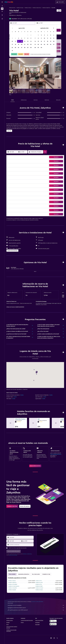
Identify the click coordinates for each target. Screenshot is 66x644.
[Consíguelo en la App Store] (53, 624)
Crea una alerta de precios (56, 454)
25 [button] (15, 48)
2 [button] (31, 35)
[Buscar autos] (2, 11)
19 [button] (19, 44)
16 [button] (31, 41)
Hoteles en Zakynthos (46, 8)
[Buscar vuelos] (2, 6)
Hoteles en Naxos (39, 590)
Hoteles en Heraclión (13, 588)
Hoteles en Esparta (12, 590)
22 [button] (28, 44)
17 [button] (12, 44)
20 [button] (22, 44)
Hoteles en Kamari (39, 588)
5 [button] (19, 38)
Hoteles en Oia (39, 584)
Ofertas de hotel (12, 8)
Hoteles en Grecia (28, 8)
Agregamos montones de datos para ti (36, 608)
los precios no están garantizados (37, 602)
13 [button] (22, 41)
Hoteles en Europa (20, 8)
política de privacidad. (13, 555)
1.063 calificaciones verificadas (25, 19)
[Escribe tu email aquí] (21, 545)
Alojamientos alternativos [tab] (24, 574)
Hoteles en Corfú (39, 583)
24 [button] (12, 48)
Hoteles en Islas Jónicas (37, 8)
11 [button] (15, 41)
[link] (35, 466)
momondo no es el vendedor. (36, 605)
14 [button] (25, 41)
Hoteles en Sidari (39, 586)
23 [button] (31, 44)
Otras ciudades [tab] (12, 574)
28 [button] (25, 48)
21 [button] (25, 44)
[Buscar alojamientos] (2, 9)
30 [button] (31, 48)
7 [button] (25, 38)
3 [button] (12, 38)
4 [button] (15, 38)
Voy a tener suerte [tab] (36, 574)
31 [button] (12, 51)
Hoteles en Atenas (12, 581)
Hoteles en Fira (39, 581)
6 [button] (22, 38)
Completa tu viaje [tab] (46, 574)
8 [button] (28, 38)
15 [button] (28, 41)
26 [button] (18, 48)
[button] (2, 2)
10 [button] (12, 41)
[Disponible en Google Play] (53, 621)
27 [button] (22, 48)
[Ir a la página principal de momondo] (9, 2)
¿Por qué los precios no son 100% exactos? (36, 610)
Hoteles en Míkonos (12, 583)
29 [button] (28, 48)
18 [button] (15, 44)
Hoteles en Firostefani (13, 584)
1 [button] (28, 35)
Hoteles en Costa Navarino (14, 586)
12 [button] (19, 41)
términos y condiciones (27, 554)
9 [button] (31, 38)
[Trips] (2, 15)
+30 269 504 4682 (13, 17)
